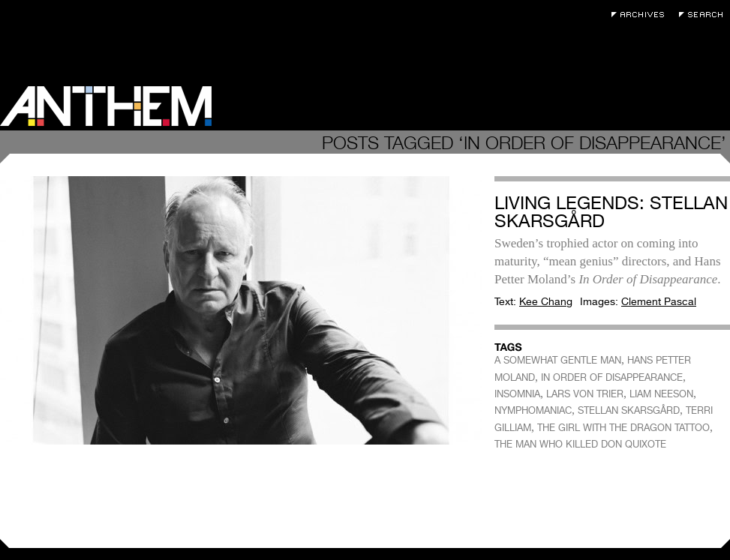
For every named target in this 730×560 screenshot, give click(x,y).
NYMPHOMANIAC (533, 410)
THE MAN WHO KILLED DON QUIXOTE (580, 444)
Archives (641, 15)
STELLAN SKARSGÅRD (629, 410)
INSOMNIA (517, 394)
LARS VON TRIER (585, 394)
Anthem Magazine (106, 106)
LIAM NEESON (661, 394)
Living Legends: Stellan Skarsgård (611, 212)
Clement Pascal (659, 301)
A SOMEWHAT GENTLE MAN (558, 360)
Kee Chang (546, 301)
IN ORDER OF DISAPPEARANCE (612, 377)
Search (704, 15)
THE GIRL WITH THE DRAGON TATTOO (623, 428)
